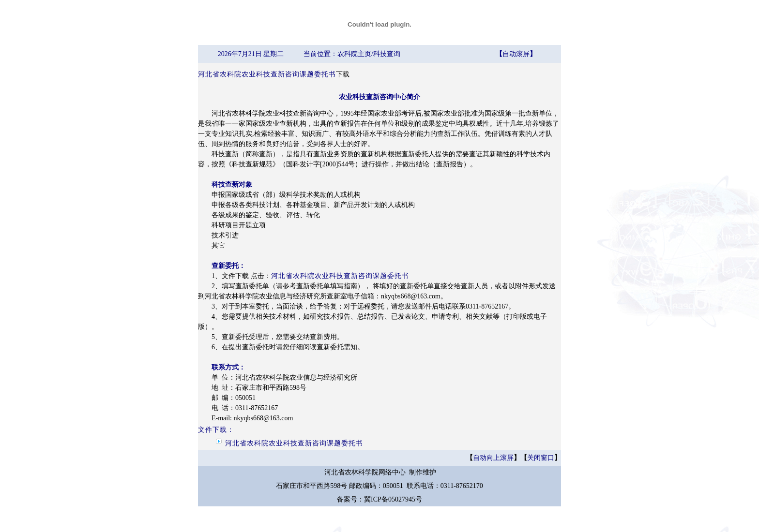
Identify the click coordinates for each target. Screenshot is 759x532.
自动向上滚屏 (493, 458)
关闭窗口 (541, 458)
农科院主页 (354, 54)
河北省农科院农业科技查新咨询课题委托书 (267, 74)
